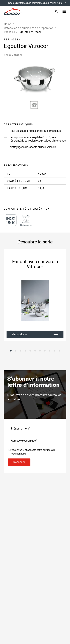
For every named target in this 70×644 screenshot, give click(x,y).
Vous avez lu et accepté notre (33, 452)
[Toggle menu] (64, 12)
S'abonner (19, 462)
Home (8, 24)
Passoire (10, 32)
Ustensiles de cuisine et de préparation (29, 28)
